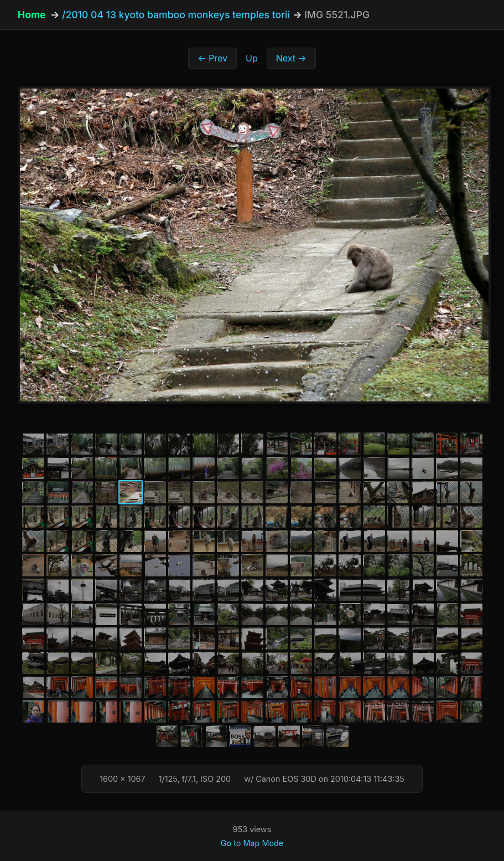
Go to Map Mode (252, 843)
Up (252, 58)
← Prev (212, 58)
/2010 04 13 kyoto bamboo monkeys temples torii (176, 15)
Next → (291, 58)
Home (32, 15)
